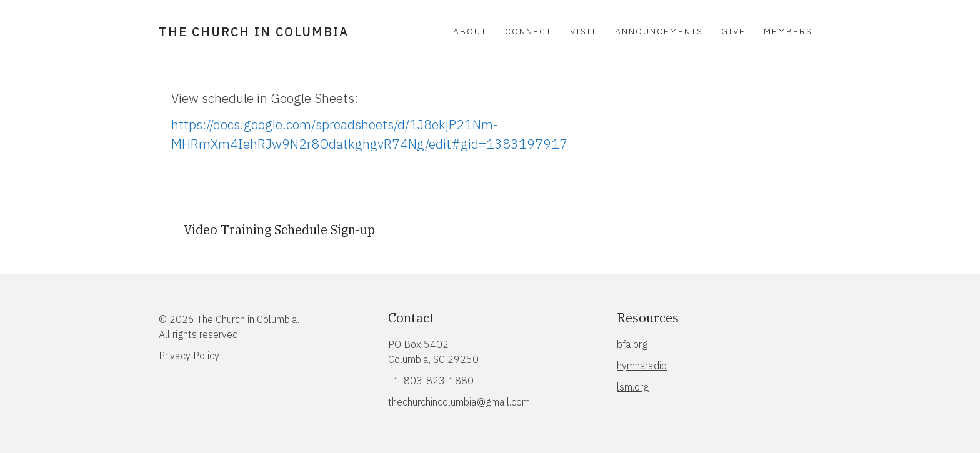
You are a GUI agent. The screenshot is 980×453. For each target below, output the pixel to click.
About (470, 31)
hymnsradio (642, 366)
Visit (583, 31)
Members (788, 31)
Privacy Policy (189, 356)
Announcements (659, 31)
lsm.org (633, 387)
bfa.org (632, 344)
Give (733, 31)
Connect (528, 31)
